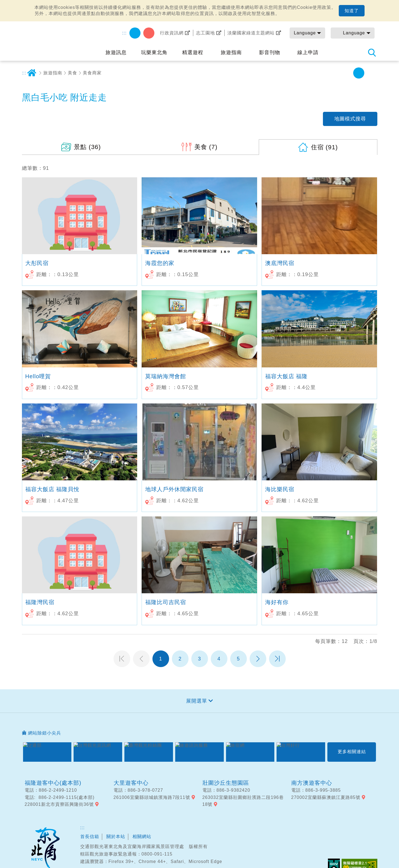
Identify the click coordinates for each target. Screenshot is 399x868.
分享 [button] (334, 73)
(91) (324, 147)
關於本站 (116, 837)
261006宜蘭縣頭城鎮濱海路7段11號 (152, 797)
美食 (72, 73)
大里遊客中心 (131, 783)
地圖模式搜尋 (350, 119)
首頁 (32, 73)
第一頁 (122, 659)
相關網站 (142, 837)
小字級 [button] (346, 73)
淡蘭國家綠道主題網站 (251, 33)
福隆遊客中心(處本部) (53, 783)
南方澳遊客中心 (312, 783)
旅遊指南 (53, 73)
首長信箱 (90, 837)
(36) (87, 147)
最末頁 (277, 659)
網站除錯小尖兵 (45, 733)
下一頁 (258, 659)
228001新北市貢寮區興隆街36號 (59, 804)
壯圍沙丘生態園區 (226, 783)
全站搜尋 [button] (372, 52)
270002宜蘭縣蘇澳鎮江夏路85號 (326, 797)
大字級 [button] (371, 73)
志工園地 (205, 33)
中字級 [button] (359, 73)
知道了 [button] (352, 11)
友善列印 (321, 73)
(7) (206, 147)
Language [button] (305, 33)
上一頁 (141, 659)
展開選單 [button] (197, 701)
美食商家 (92, 73)
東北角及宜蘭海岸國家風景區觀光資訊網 (59, 39)
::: (124, 33)
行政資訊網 (172, 33)
